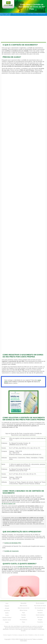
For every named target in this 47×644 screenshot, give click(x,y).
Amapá (7, 608)
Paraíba (24, 615)
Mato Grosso (23, 606)
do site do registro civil (9, 504)
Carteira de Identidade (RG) (13, 543)
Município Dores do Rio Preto (19, 14)
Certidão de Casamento (11, 551)
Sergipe (40, 620)
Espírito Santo (7, 620)
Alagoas (7, 606)
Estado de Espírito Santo (6, 14)
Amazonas (7, 610)
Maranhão (23, 603)
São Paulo (40, 617)
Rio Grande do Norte (40, 606)
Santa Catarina (40, 615)
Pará (23, 613)
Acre (7, 603)
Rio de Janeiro (40, 603)
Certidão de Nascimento (25, 567)
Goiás (7, 622)
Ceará (7, 615)
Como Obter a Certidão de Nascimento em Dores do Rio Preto (32, 7)
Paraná (24, 617)
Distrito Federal (7, 618)
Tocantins (40, 622)
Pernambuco (24, 620)
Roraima (40, 613)
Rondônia (40, 610)
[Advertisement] (23, 29)
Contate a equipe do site (20, 635)
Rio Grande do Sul (40, 608)
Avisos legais (7, 635)
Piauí (23, 622)
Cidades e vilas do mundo (36, 635)
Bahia (7, 613)
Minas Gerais (23, 610)
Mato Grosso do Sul (23, 608)
